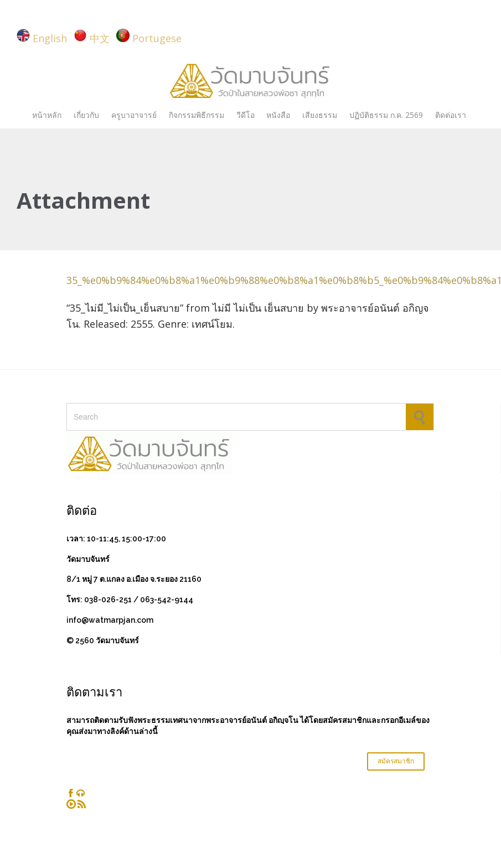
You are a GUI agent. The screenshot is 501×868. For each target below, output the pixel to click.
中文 (100, 38)
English (50, 38)
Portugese (157, 38)
